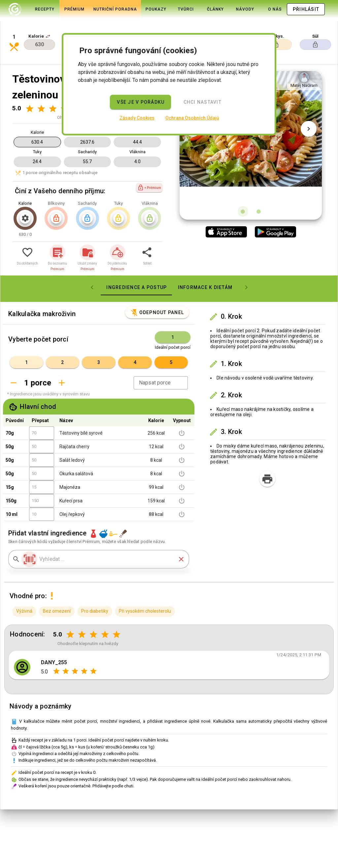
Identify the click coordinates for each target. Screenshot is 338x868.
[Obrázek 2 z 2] (259, 189)
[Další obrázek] (309, 123)
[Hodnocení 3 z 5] (53, 86)
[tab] (32, 9)
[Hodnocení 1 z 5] (30, 86)
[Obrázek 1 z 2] (243, 189)
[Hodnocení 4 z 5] (105, 612)
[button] (48, 24)
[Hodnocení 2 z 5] (41, 86)
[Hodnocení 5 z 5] (117, 612)
